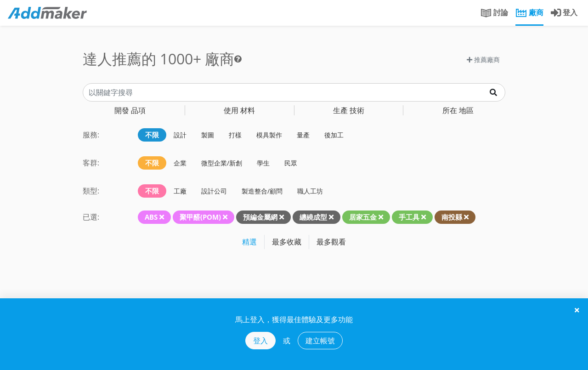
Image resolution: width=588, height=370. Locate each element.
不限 (152, 135)
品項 (130, 110)
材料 (239, 110)
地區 (458, 110)
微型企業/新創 (222, 163)
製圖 (208, 135)
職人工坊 (310, 191)
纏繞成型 (313, 217)
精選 (249, 242)
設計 (180, 135)
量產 (303, 135)
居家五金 (363, 217)
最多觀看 (331, 242)
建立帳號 (320, 341)
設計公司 (214, 191)
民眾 (291, 163)
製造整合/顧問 (262, 191)
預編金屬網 (260, 217)
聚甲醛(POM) (200, 217)
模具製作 (269, 135)
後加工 (334, 135)
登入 (260, 341)
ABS (151, 217)
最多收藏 (287, 242)
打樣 (235, 135)
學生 (263, 163)
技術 (349, 110)
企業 (180, 163)
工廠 (180, 191)
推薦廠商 (483, 60)
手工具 (409, 217)
